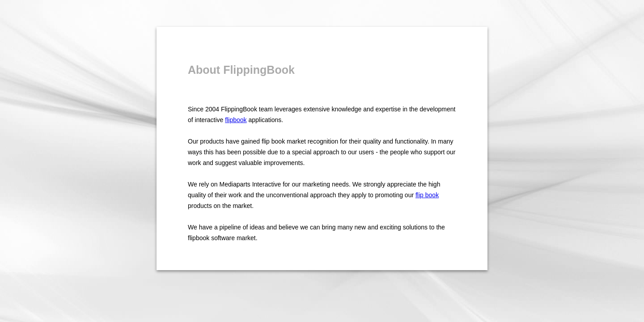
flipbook (236, 120)
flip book (427, 195)
